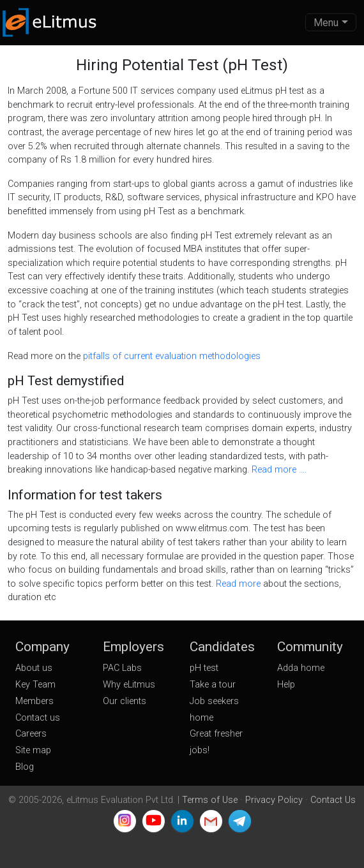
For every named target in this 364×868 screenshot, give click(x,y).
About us (34, 668)
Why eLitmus (129, 685)
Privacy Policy (274, 800)
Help (286, 685)
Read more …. (279, 470)
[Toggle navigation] (331, 22)
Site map (33, 750)
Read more (239, 584)
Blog (25, 767)
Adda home (301, 668)
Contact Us (333, 800)
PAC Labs (122, 668)
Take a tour (213, 685)
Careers (31, 734)
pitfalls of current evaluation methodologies (172, 356)
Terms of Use (210, 800)
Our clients (125, 701)
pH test (204, 668)
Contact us (38, 718)
